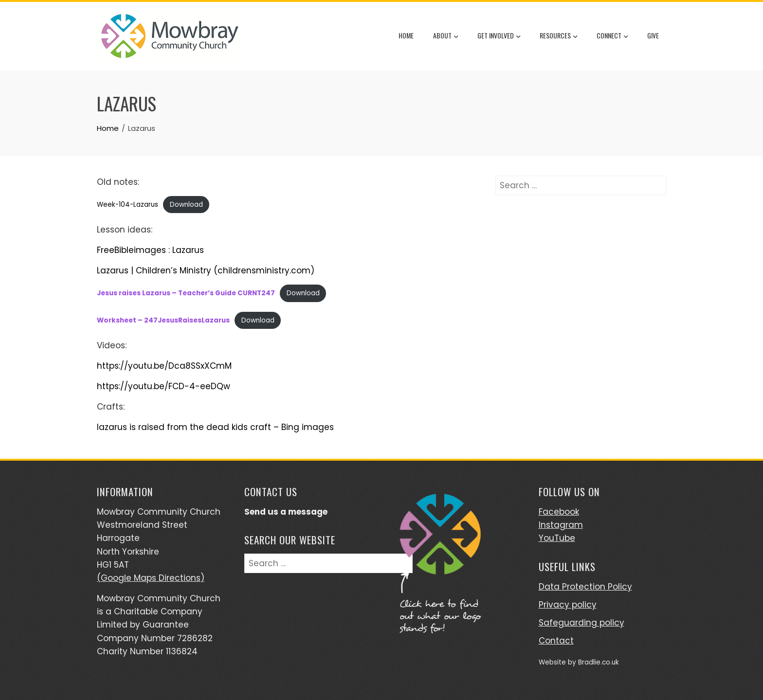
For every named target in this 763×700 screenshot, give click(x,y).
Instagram (561, 525)
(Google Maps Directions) (151, 578)
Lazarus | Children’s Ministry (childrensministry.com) (206, 270)
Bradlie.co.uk (599, 662)
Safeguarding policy (581, 623)
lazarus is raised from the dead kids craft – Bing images (215, 427)
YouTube (557, 538)
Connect (612, 36)
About (445, 36)
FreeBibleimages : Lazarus (150, 250)
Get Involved (499, 36)
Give (653, 35)
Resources (558, 36)
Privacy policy (568, 605)
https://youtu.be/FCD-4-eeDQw (163, 386)
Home (406, 35)
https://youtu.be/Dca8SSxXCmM (164, 366)
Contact (556, 641)
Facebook (559, 512)
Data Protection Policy (585, 587)
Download (186, 205)
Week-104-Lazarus (127, 205)
